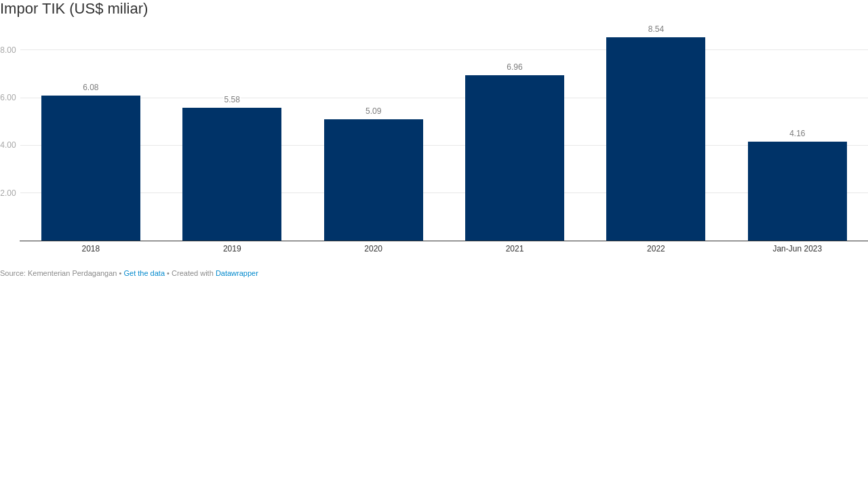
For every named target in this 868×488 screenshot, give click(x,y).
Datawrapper (237, 273)
